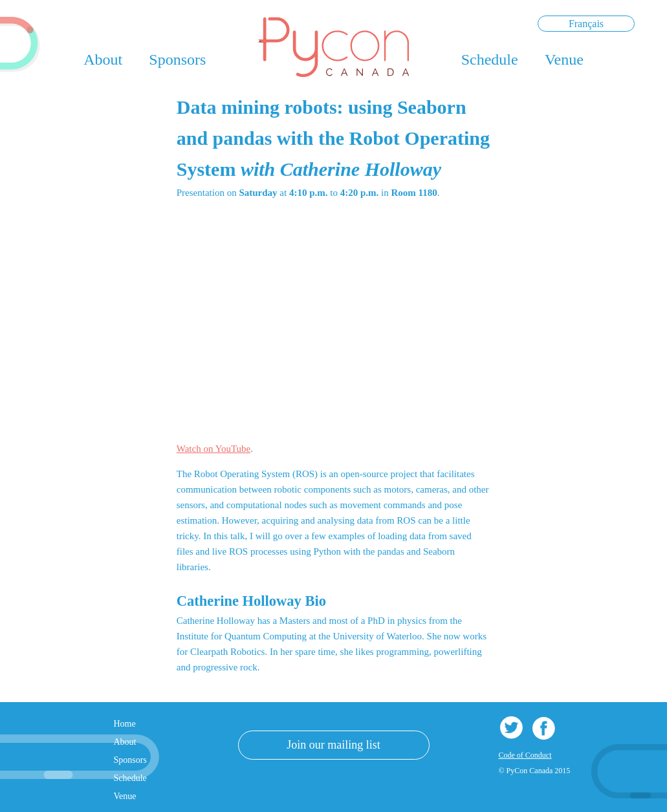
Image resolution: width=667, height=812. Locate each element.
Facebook (544, 728)
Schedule (490, 59)
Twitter (512, 728)
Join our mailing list (333, 745)
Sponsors (177, 59)
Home (125, 724)
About (103, 59)
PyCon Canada (334, 47)
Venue (564, 59)
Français (586, 24)
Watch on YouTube (214, 449)
